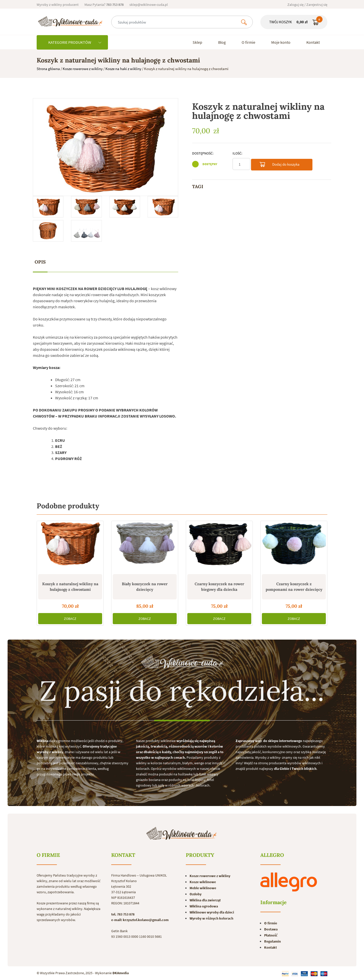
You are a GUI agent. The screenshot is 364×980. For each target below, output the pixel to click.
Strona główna (48, 69)
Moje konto (281, 42)
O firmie (248, 42)
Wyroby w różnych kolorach (211, 918)
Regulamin (272, 941)
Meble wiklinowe (203, 888)
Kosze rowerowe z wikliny (83, 69)
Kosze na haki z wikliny (123, 69)
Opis (40, 262)
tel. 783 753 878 (123, 914)
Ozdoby (196, 894)
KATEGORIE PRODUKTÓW (75, 42)
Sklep (197, 42)
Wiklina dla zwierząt (205, 900)
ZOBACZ (70, 619)
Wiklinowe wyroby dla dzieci (212, 912)
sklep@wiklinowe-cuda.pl (149, 5)
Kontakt (313, 42)
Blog (222, 42)
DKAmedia (121, 973)
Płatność (271, 935)
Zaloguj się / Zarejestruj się (307, 5)
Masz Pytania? (104, 5)
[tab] (40, 262)
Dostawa (271, 929)
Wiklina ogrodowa (204, 906)
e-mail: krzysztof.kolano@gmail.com (140, 920)
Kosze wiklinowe (203, 882)
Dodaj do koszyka (279, 165)
